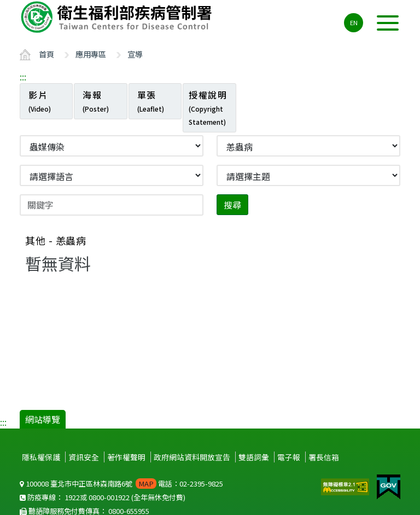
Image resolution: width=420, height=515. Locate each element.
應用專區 (91, 54)
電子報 (289, 457)
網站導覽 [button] (43, 419)
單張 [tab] (151, 101)
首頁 (46, 54)
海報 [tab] (96, 101)
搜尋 (232, 205)
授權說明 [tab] (208, 107)
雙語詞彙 (254, 457)
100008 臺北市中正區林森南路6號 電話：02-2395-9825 (121, 484)
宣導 (135, 54)
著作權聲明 (126, 457)
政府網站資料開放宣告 (192, 457)
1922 (72, 497)
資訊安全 (84, 457)
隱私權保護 (41, 457)
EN (354, 22)
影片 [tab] (40, 101)
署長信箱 (324, 457)
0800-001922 (109, 497)
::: (23, 77)
